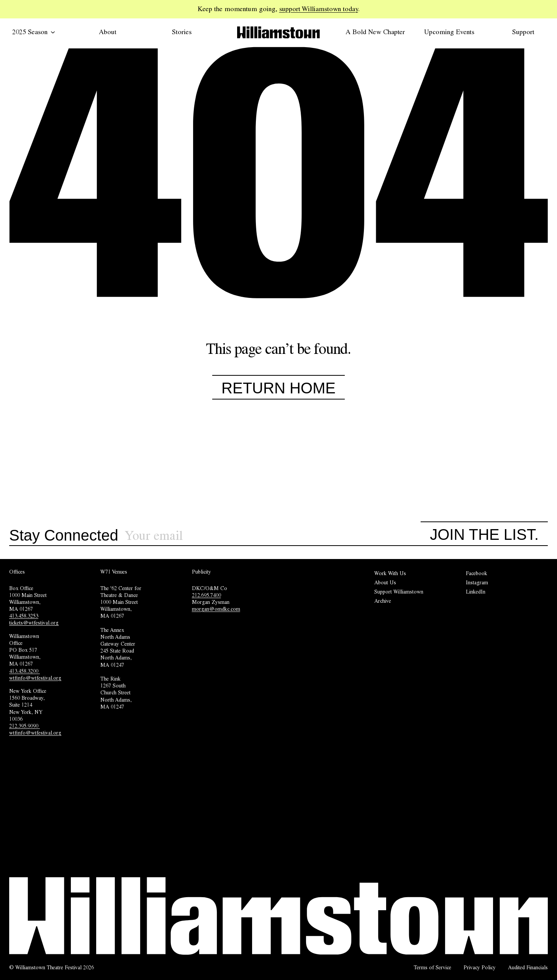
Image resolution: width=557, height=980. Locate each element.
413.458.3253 (24, 616)
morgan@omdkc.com (216, 609)
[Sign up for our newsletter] (273, 536)
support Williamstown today (319, 9)
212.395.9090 (25, 726)
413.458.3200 (25, 671)
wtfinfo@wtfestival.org (35, 678)
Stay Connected (64, 536)
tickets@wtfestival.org (34, 623)
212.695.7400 (206, 595)
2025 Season (34, 32)
